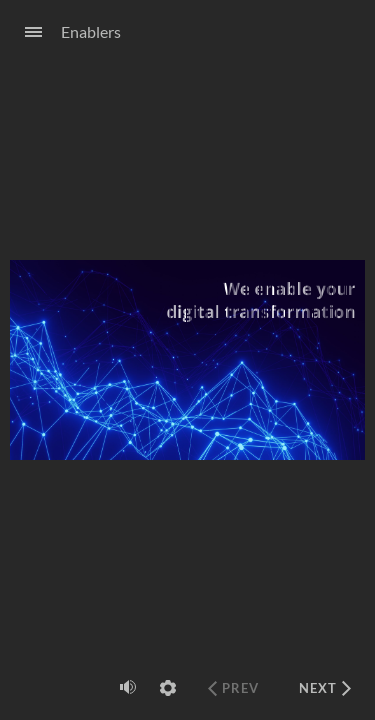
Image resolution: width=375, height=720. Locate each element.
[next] (325, 688)
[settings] (168, 688)
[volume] (128, 687)
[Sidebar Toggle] (25, 32)
